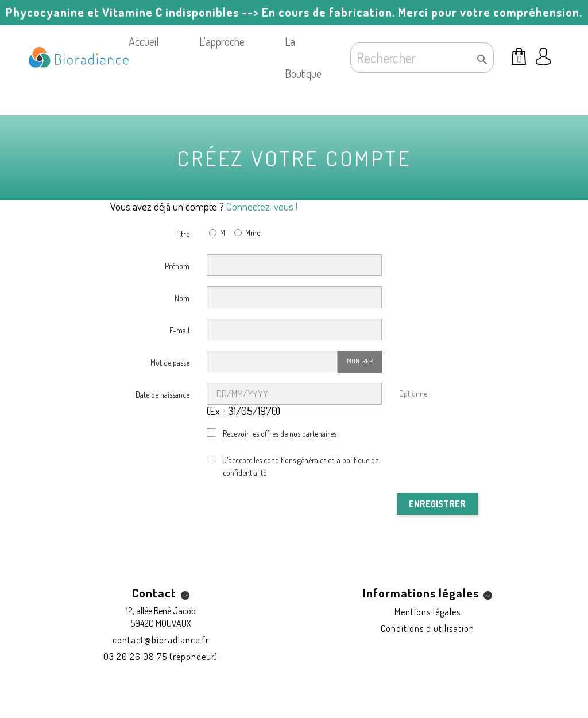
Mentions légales (428, 612)
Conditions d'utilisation (428, 628)
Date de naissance (163, 395)
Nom (182, 298)
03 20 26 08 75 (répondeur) (160, 657)
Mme (246, 234)
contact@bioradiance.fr (161, 640)
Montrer (360, 361)
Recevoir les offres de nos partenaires (280, 434)
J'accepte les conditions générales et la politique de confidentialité (301, 466)
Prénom (177, 266)
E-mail (179, 330)
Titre (182, 234)
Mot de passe (170, 362)
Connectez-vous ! (262, 206)
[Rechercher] (422, 58)
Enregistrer (437, 504)
